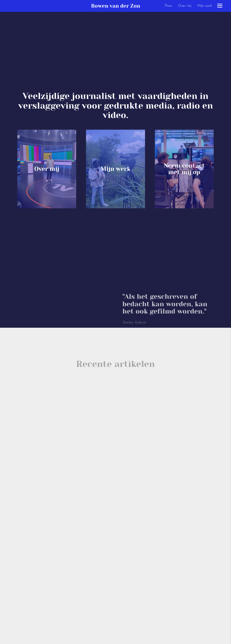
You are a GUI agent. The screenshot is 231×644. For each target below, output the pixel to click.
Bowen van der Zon (116, 6)
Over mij (185, 6)
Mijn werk (205, 6)
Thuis (168, 6)
